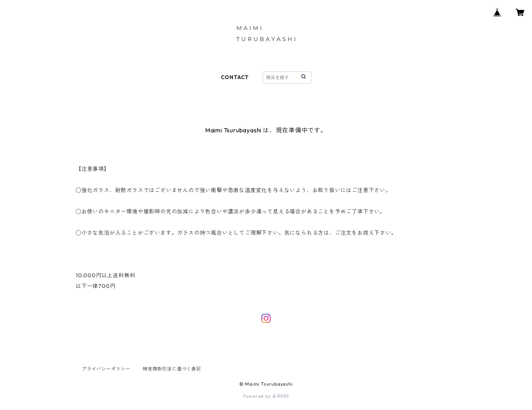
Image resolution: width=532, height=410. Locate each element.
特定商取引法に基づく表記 (172, 369)
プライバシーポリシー (106, 369)
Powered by (266, 396)
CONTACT (235, 77)
